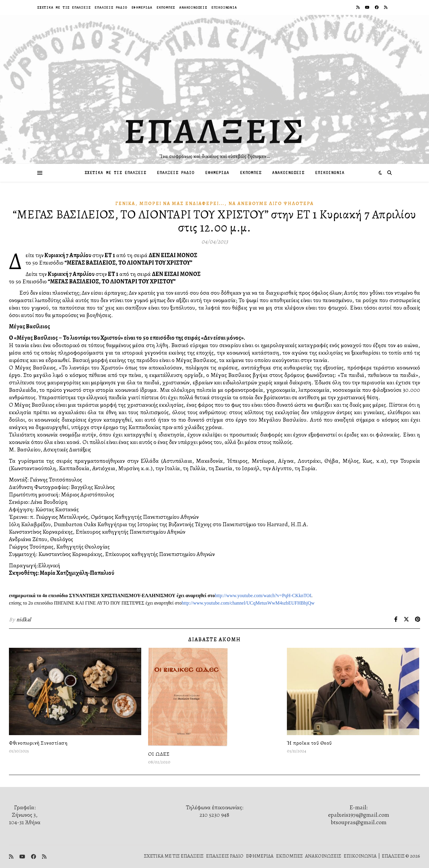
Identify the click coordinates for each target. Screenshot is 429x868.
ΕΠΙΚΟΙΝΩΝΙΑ (224, 7)
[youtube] (368, 7)
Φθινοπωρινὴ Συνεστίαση (38, 743)
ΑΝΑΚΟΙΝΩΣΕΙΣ (193, 7)
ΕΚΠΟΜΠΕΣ (166, 7)
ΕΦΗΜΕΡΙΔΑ (142, 7)
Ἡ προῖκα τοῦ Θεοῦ (309, 743)
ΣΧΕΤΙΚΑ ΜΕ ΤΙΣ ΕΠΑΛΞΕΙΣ (64, 7)
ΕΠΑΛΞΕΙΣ (215, 131)
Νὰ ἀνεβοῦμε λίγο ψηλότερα (271, 204)
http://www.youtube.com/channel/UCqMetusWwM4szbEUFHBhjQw (248, 603)
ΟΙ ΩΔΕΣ (159, 754)
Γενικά (125, 204)
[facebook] (377, 7)
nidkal (24, 619)
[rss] (358, 7)
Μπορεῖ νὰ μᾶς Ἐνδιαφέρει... (182, 204)
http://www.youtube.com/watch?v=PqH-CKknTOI (263, 596)
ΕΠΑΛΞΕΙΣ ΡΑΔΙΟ (111, 7)
